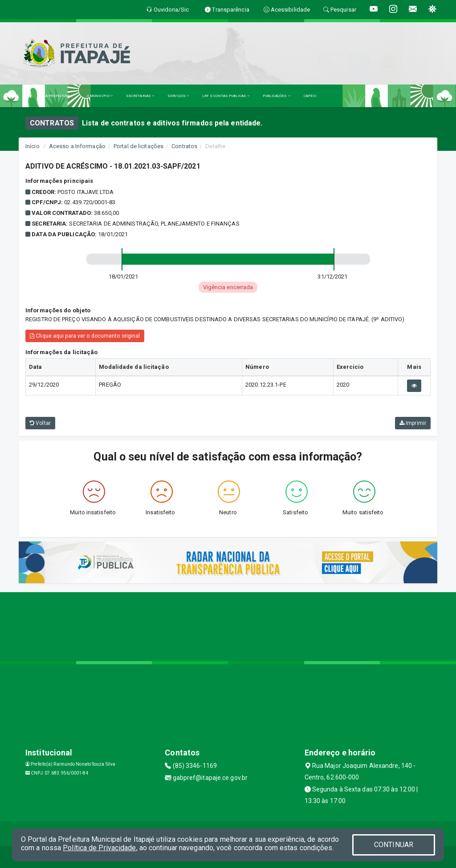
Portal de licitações (138, 146)
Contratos (184, 146)
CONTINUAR (394, 845)
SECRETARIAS (140, 96)
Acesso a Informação (77, 146)
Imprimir (413, 423)
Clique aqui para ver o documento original (85, 336)
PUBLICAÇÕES (276, 96)
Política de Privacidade (99, 848)
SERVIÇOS (178, 96)
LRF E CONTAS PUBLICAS (226, 96)
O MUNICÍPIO (100, 96)
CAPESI (310, 96)
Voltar (40, 423)
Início (33, 146)
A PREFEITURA (59, 96)
